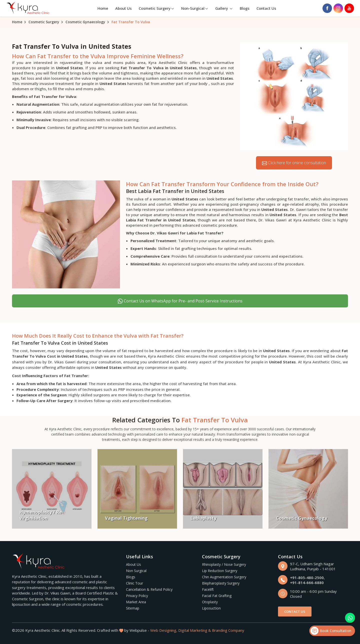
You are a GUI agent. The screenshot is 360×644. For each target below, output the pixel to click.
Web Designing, (164, 630)
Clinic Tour (134, 583)
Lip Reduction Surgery (220, 571)
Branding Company (228, 630)
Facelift (208, 589)
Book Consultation (331, 631)
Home (103, 8)
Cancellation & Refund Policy (149, 589)
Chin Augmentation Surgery (224, 577)
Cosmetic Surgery (156, 8)
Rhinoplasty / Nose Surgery (224, 564)
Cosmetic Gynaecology (85, 22)
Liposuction (211, 608)
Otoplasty (210, 602)
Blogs (245, 8)
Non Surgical (136, 571)
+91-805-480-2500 (307, 578)
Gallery (224, 8)
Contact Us (266, 8)
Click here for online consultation (294, 163)
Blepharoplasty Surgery (221, 583)
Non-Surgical (195, 8)
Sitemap (133, 608)
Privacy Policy (137, 596)
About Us (123, 8)
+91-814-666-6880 (307, 583)
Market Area (136, 602)
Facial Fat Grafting (217, 596)
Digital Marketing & (195, 630)
